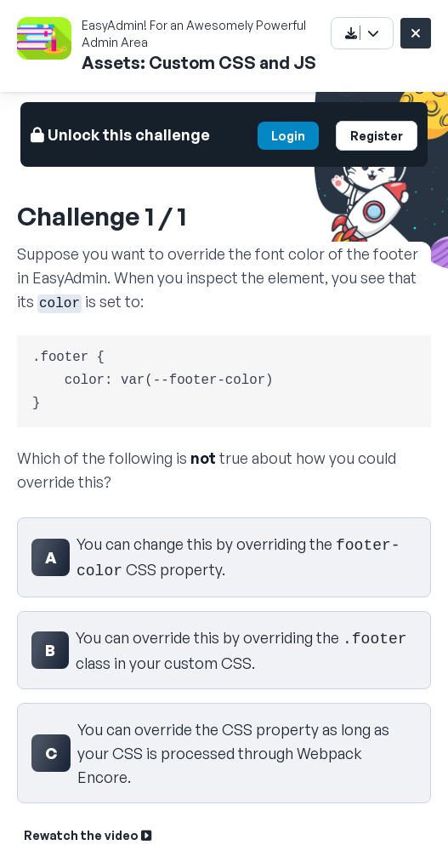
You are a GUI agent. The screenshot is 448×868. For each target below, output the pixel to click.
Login (288, 136)
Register (377, 136)
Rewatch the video (88, 835)
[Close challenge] (416, 33)
